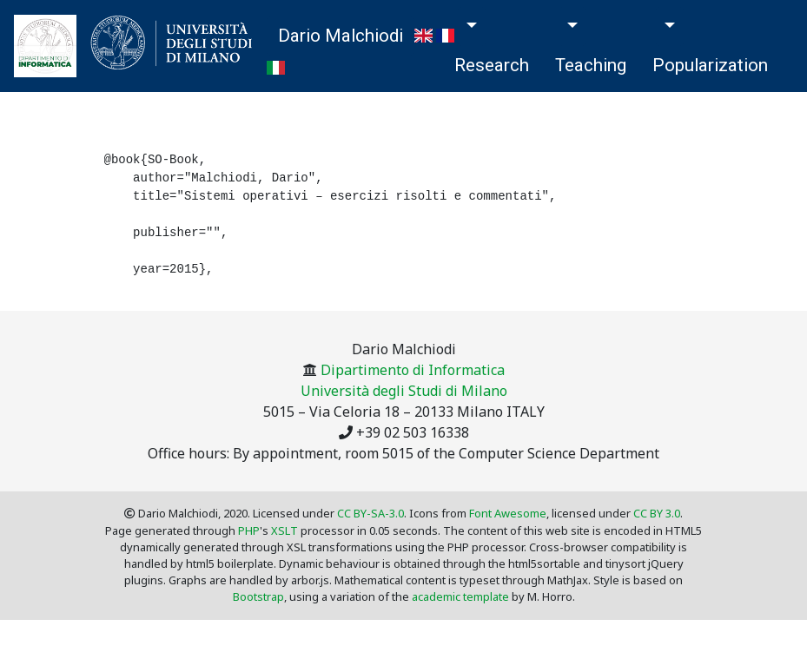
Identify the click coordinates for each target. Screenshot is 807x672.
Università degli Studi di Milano (404, 391)
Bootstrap (258, 596)
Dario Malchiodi (341, 36)
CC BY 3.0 (657, 513)
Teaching (591, 65)
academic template (460, 596)
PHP (249, 530)
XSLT (284, 530)
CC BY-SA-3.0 (370, 513)
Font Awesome (508, 513)
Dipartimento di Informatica (413, 370)
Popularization (710, 65)
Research (492, 65)
